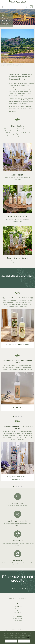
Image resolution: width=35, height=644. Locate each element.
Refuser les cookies (11, 641)
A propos (17, 608)
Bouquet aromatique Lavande (18, 477)
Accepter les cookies (24, 641)
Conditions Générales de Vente (17, 625)
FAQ (18, 610)
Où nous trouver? (17, 613)
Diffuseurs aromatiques (17, 480)
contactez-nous (14, 110)
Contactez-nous (17, 617)
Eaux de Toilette (18, 175)
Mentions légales (18, 621)
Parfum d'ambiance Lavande (17, 407)
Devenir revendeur (17, 619)
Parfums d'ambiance (17, 216)
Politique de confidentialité (18, 623)
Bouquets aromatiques (17, 258)
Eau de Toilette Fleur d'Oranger (18, 344)
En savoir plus (28, 637)
